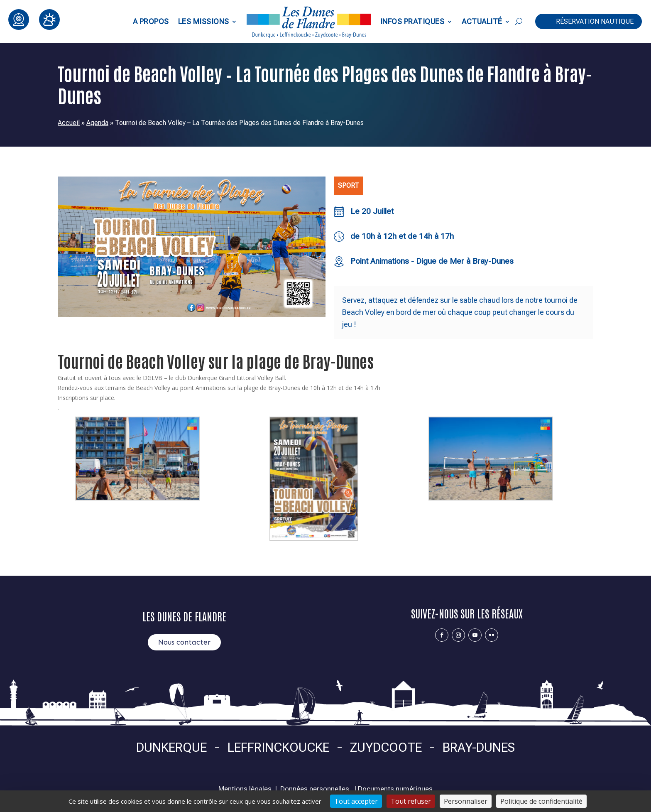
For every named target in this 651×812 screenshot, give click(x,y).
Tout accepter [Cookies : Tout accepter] (356, 801)
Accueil (69, 123)
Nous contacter (184, 642)
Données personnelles (315, 789)
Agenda (97, 123)
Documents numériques (395, 789)
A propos (151, 21)
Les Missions (204, 21)
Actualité (482, 21)
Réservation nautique (595, 21)
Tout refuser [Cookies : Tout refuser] (411, 801)
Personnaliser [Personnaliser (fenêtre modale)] (466, 801)
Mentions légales (245, 789)
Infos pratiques (412, 21)
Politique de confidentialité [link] (541, 801)
